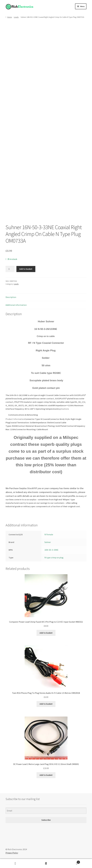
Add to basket (26, 269)
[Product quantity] (10, 269)
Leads (16, 17)
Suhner (48, 542)
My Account (15, 863)
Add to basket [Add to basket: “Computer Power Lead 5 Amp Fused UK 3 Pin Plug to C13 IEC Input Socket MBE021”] (46, 633)
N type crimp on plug (54, 558)
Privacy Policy (12, 853)
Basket (71, 862)
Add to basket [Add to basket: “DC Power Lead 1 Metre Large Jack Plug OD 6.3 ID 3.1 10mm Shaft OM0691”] (46, 775)
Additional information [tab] (16, 305)
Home (10, 17)
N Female (49, 534)
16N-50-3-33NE (51, 550)
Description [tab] (11, 297)
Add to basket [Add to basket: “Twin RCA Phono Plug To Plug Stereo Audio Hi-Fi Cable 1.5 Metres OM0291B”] (46, 704)
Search (46, 863)
